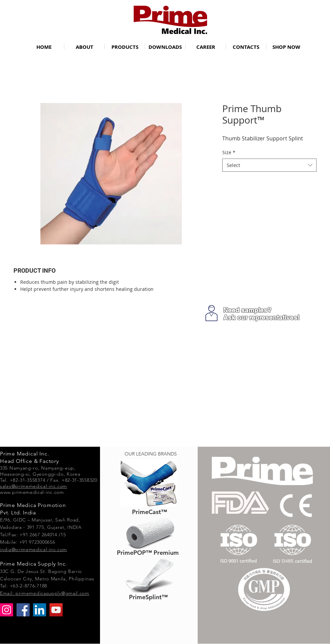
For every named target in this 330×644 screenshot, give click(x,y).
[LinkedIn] (40, 610)
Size (229, 152)
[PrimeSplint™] (148, 597)
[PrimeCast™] (149, 512)
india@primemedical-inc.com (34, 549)
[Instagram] (7, 610)
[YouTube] (56, 610)
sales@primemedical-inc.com (34, 486)
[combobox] (269, 165)
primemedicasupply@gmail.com (52, 593)
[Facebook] (23, 610)
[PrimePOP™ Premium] (148, 553)
